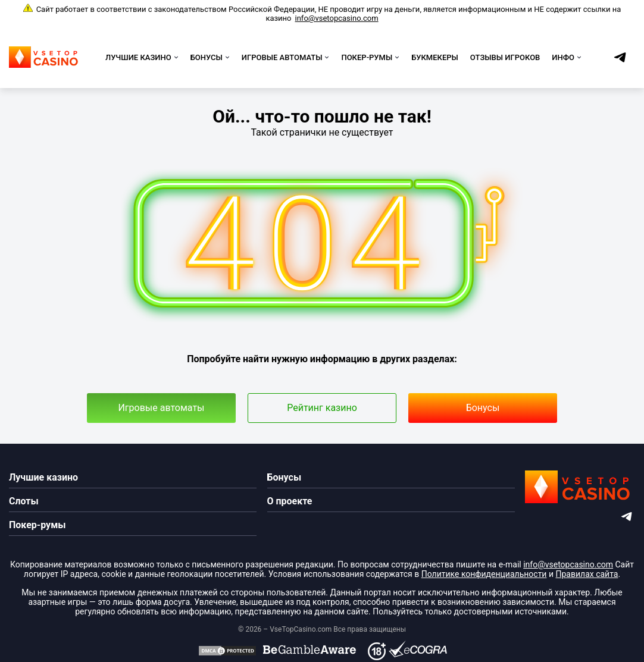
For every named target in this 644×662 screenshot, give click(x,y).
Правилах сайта (587, 574)
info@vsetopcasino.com (337, 18)
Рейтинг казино (322, 408)
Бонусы (483, 408)
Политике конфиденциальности (484, 574)
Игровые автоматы (161, 408)
